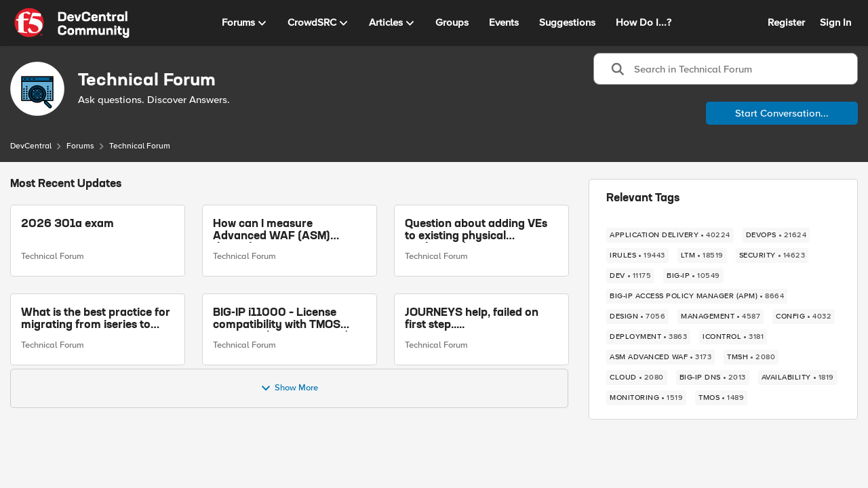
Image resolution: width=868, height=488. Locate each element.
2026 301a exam (67, 224)
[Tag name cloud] (637, 378)
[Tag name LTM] (702, 256)
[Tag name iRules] (637, 256)
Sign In (835, 22)
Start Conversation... (782, 113)
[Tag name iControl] (733, 337)
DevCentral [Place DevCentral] (31, 146)
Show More (289, 388)
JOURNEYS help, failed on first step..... (472, 319)
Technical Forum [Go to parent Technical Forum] (53, 256)
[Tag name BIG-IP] (693, 276)
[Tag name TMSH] (751, 357)
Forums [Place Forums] (80, 146)
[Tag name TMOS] (721, 398)
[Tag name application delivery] (670, 235)
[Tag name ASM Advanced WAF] (660, 357)
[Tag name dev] (630, 276)
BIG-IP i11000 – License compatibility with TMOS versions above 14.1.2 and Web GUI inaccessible (280, 320)
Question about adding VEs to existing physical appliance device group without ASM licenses (476, 231)
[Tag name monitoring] (646, 398)
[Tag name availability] (798, 378)
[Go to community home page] (72, 23)
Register (786, 22)
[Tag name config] (804, 317)
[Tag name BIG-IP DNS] (713, 378)
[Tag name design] (637, 317)
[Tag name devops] (776, 235)
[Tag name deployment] (648, 337)
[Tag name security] (772, 256)
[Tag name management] (721, 317)
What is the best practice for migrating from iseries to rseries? (96, 320)
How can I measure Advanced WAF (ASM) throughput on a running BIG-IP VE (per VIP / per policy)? (278, 231)
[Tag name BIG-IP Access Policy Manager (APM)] (697, 296)
